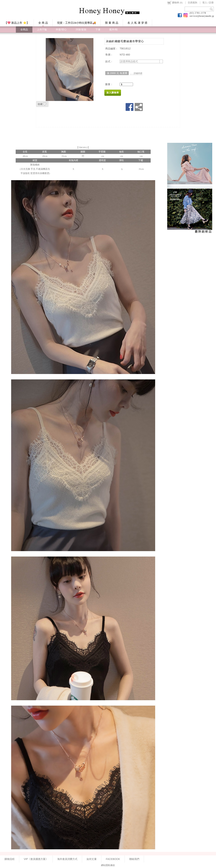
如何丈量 (92, 859)
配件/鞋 (114, 29)
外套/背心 (61, 29)
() (175, 3)
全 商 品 (43, 23)
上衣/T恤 (42, 29)
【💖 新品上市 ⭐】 (17, 23)
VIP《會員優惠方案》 (36, 859)
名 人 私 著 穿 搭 (137, 23)
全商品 (24, 29)
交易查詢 (192, 3)
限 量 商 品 (112, 23)
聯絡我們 (134, 859)
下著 (98, 29)
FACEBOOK (113, 859)
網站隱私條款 (108, 865)
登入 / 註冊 (208, 3)
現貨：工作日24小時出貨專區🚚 (76, 23)
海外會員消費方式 (67, 859)
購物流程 (10, 859)
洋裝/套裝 (81, 29)
